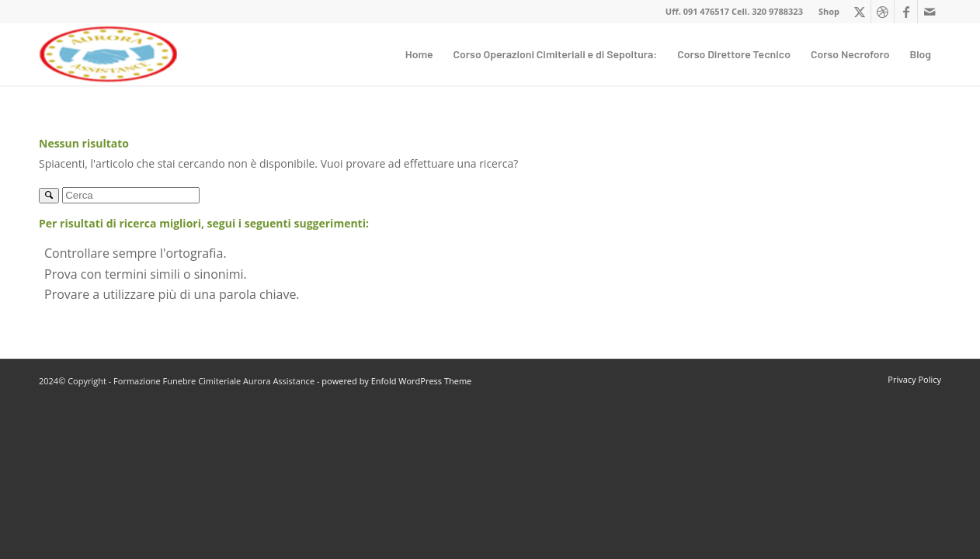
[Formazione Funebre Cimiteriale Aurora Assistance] (108, 54)
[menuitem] (825, 12)
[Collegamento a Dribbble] (883, 12)
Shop (829, 11)
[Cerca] (131, 195)
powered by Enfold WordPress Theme (396, 381)
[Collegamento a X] (859, 12)
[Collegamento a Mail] (930, 12)
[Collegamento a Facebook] (906, 12)
